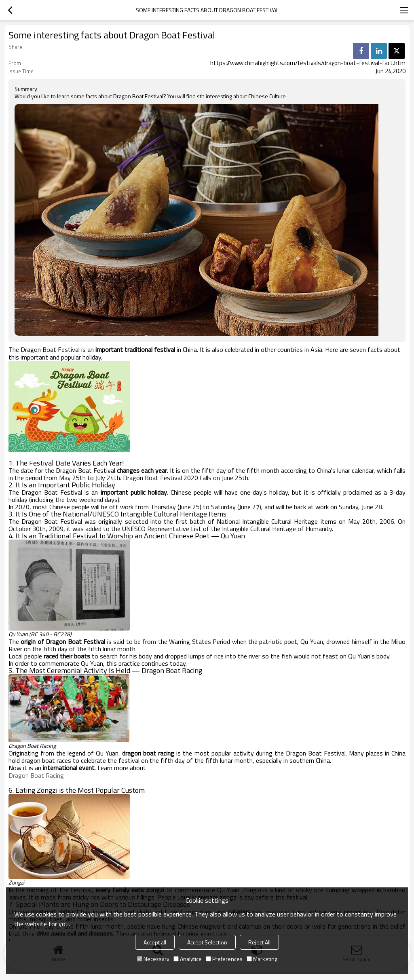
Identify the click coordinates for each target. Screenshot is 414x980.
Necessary (153, 959)
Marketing (262, 959)
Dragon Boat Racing (36, 775)
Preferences (224, 959)
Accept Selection (207, 942)
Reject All (259, 942)
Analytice (188, 959)
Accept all (155, 942)
